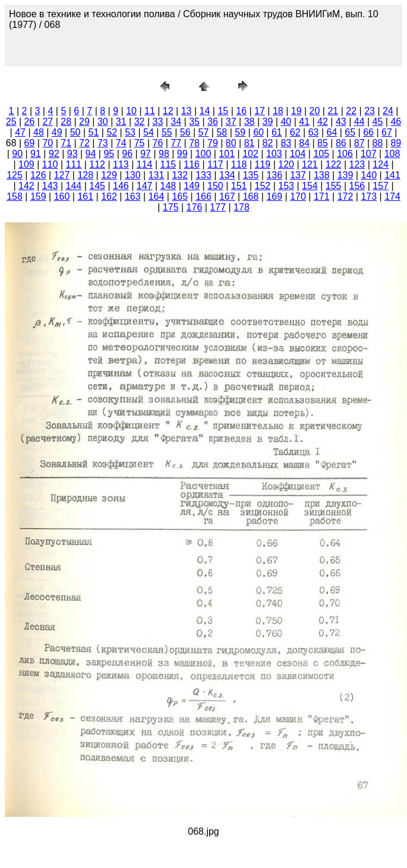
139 (346, 175)
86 (341, 143)
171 (322, 196)
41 (304, 122)
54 (149, 132)
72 (84, 143)
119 (263, 164)
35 (194, 122)
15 (223, 111)
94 (91, 154)
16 (241, 111)
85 (323, 143)
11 (150, 111)
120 (286, 164)
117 (215, 164)
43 (341, 122)
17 (260, 111)
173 (369, 196)
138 (322, 175)
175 (171, 207)
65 (350, 132)
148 (168, 186)
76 (157, 143)
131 (157, 175)
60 (258, 132)
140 (369, 175)
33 (157, 122)
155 (334, 186)
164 (157, 196)
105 (321, 154)
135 (251, 175)
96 (127, 154)
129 (109, 175)
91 (36, 154)
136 (274, 175)
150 (215, 186)
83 (286, 143)
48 (39, 132)
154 (310, 186)
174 (392, 196)
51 (94, 132)
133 (203, 175)
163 (133, 196)
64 (332, 132)
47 (20, 132)
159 (38, 196)
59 (240, 132)
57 (204, 132)
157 (381, 186)
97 (146, 154)
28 (66, 122)
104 (298, 154)
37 (231, 122)
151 (239, 186)
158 (15, 196)
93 (72, 154)
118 (239, 164)
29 (84, 122)
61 (277, 132)
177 (218, 207)
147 (145, 186)
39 (268, 122)
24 (388, 111)
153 (286, 186)
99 (182, 154)
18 (278, 111)
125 (15, 175)
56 (185, 132)
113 (121, 164)
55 (167, 132)
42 (323, 122)
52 (112, 132)
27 (48, 122)
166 (203, 196)
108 (392, 154)
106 (345, 154)
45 (378, 122)
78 (194, 143)
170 (298, 196)
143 (50, 186)
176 (195, 207)
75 (140, 143)
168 (251, 196)
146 (121, 186)
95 (109, 154)
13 (187, 111)
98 (164, 154)
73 (103, 143)
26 (30, 122)
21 (333, 111)
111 (74, 164)
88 (378, 143)
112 (97, 164)
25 (11, 122)
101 (227, 154)
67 (387, 132)
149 (192, 186)
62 (295, 132)
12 (168, 111)
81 (250, 143)
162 (109, 196)
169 (274, 196)
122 (334, 164)
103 (274, 154)
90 (17, 154)
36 (213, 122)
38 (250, 122)
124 (381, 164)
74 (121, 143)
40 (286, 122)
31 (121, 122)
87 (359, 143)
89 (396, 143)
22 (351, 111)
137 (298, 175)
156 (357, 186)
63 (314, 132)
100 (203, 154)
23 (370, 111)
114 (145, 164)
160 (62, 196)
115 (168, 164)
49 (57, 132)
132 (180, 175)
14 (205, 111)
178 (242, 207)
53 (130, 132)
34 (176, 122)
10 (131, 111)
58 (222, 132)
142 (26, 186)
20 (315, 111)
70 (48, 143)
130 (133, 175)
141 (392, 175)
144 (74, 186)
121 (310, 164)
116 (192, 164)
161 (85, 196)
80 (231, 143)
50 (75, 132)
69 (30, 143)
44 (359, 122)
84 (304, 143)
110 (50, 164)
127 (62, 175)
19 (296, 111)
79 (213, 143)
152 (263, 186)
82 (268, 143)
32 (140, 122)
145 (97, 186)
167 (227, 196)
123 (357, 164)
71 (66, 143)
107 (369, 154)
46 (396, 122)
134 (227, 175)
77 (176, 143)
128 (85, 175)
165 (180, 196)
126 (38, 175)
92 (54, 154)
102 (250, 154)
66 (368, 132)
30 (103, 122)
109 (26, 164)
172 (346, 196)
